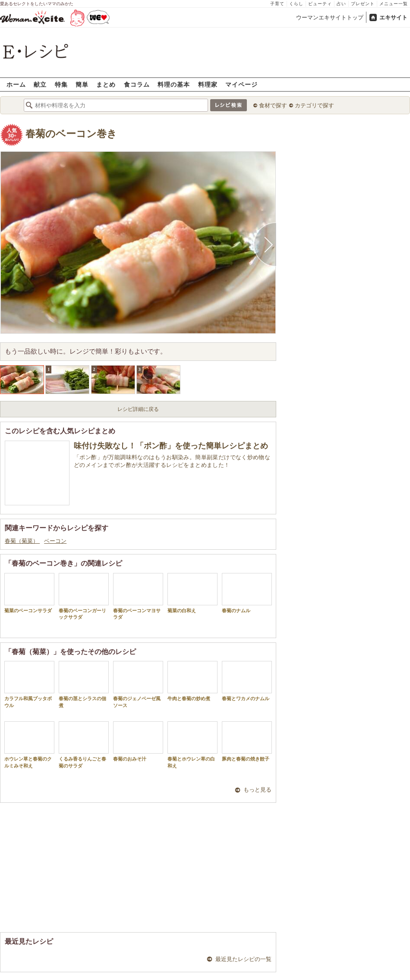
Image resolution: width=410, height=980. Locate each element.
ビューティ (320, 4)
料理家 (208, 84)
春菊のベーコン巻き (71, 134)
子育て (277, 4)
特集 (61, 84)
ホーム (16, 84)
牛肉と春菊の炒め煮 (192, 681)
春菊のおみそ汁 (138, 741)
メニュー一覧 (394, 4)
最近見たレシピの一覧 (243, 959)
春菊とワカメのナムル (247, 681)
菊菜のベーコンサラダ (29, 593)
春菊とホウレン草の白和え (192, 745)
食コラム (137, 84)
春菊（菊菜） (22, 541)
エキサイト (393, 17)
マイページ (241, 84)
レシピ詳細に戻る (138, 409)
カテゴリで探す (314, 105)
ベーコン (55, 541)
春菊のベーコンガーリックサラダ (84, 596)
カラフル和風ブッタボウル (29, 684)
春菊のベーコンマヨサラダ (138, 596)
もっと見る (257, 790)
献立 (40, 84)
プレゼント (363, 4)
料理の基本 (174, 84)
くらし (296, 4)
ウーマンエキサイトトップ (330, 17)
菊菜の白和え (192, 593)
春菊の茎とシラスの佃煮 (84, 684)
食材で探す (273, 105)
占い (341, 4)
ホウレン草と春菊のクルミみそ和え (29, 745)
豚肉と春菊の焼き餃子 (247, 741)
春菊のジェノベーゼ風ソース (138, 684)
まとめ (106, 84)
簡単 (82, 84)
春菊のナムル (247, 593)
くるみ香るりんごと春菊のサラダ (84, 745)
